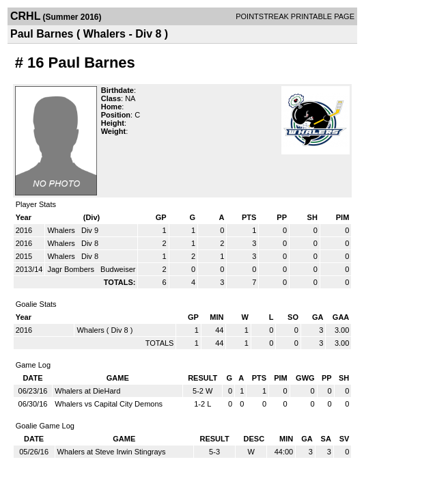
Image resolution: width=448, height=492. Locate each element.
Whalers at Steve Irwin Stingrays (112, 452)
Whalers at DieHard (87, 391)
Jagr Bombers (72, 269)
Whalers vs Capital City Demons (109, 404)
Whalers (62, 230)
